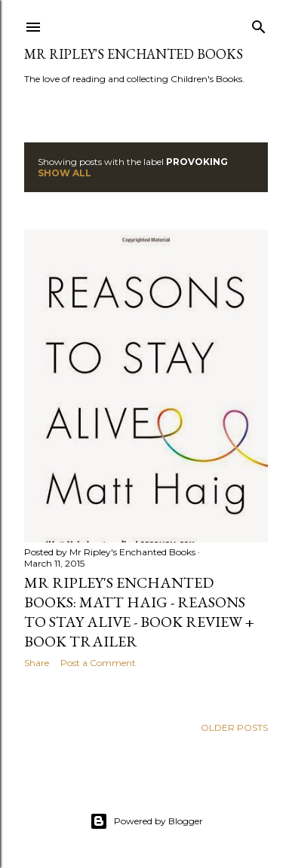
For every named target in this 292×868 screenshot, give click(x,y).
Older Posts (234, 727)
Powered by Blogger (146, 821)
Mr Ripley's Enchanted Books (134, 54)
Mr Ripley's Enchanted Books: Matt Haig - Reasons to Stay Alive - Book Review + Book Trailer (139, 612)
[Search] (259, 24)
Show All (65, 173)
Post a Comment (98, 663)
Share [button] (37, 663)
